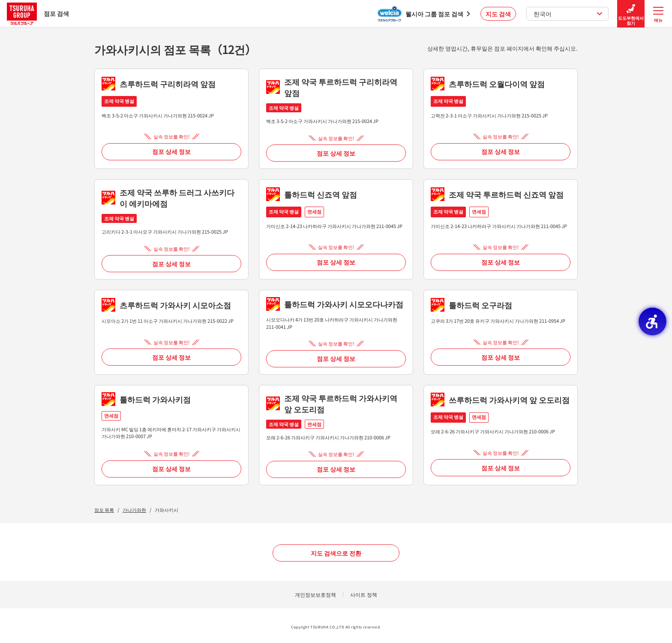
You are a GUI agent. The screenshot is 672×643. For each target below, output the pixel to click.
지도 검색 (498, 14)
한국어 (568, 14)
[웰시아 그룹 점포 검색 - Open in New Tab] (424, 14)
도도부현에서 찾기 (631, 14)
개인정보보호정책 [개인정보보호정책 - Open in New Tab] (315, 594)
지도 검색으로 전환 (336, 553)
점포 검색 (38, 14)
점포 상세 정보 (171, 151)
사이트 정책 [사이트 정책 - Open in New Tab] (364, 594)
